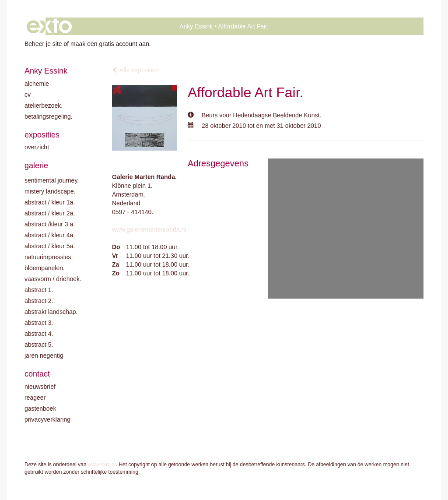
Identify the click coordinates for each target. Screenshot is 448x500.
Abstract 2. (39, 301)
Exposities (42, 135)
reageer (35, 398)
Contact (37, 374)
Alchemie (37, 84)
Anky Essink (196, 26)
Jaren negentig (44, 356)
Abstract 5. (39, 345)
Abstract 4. (39, 334)
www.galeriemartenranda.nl (149, 229)
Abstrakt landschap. (51, 312)
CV (28, 95)
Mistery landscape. (50, 191)
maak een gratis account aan (110, 44)
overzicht (37, 147)
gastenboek (40, 408)
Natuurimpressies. (49, 257)
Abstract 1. (39, 290)
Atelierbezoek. (44, 106)
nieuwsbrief (40, 387)
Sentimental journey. (52, 180)
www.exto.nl (102, 465)
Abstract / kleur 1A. (50, 202)
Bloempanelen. (45, 268)
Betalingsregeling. (49, 116)
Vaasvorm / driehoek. (53, 279)
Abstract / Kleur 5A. (50, 246)
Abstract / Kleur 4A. (50, 235)
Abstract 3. (39, 323)
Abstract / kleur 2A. (50, 213)
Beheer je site (43, 44)
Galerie (36, 165)
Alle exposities (135, 70)
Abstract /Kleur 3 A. (50, 224)
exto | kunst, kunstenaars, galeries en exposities (49, 26)
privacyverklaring (47, 419)
